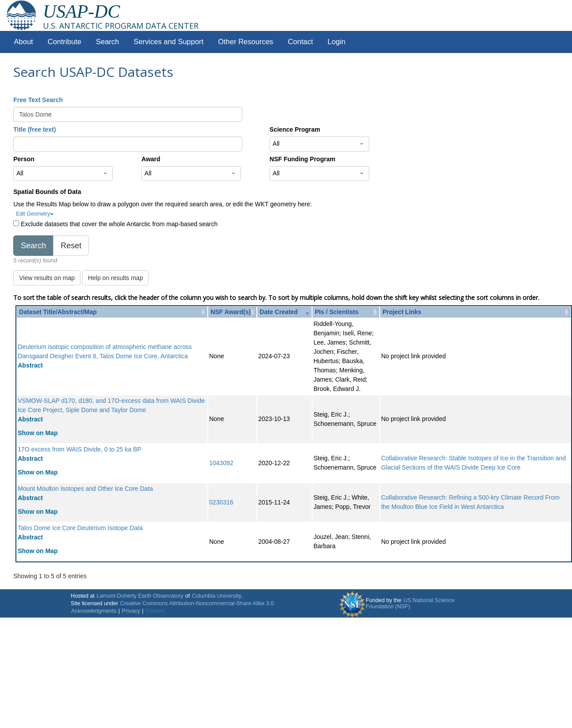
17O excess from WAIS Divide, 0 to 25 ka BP (80, 449)
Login (336, 42)
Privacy (131, 611)
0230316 (221, 502)
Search (107, 42)
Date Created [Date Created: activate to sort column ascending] (278, 312)
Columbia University (217, 596)
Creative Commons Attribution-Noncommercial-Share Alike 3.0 (197, 603)
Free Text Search (38, 100)
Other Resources (246, 42)
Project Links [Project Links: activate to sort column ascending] (402, 312)
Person (24, 159)
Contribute (65, 42)
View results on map (47, 278)
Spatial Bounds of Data (47, 192)
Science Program (295, 129)
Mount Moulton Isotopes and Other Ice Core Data (85, 489)
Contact (300, 42)
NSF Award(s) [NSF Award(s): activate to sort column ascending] (231, 312)
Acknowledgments (94, 611)
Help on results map (116, 278)
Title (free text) (34, 129)
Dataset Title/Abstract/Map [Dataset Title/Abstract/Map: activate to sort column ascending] (58, 312)
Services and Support (168, 42)
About (24, 42)
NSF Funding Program (303, 159)
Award (151, 159)
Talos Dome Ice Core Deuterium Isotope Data (80, 528)
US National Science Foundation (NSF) (410, 603)
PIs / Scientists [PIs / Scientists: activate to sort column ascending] (337, 312)
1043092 (221, 463)
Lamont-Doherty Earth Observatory (140, 596)
